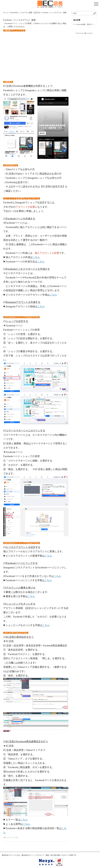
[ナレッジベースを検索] (84, 13)
